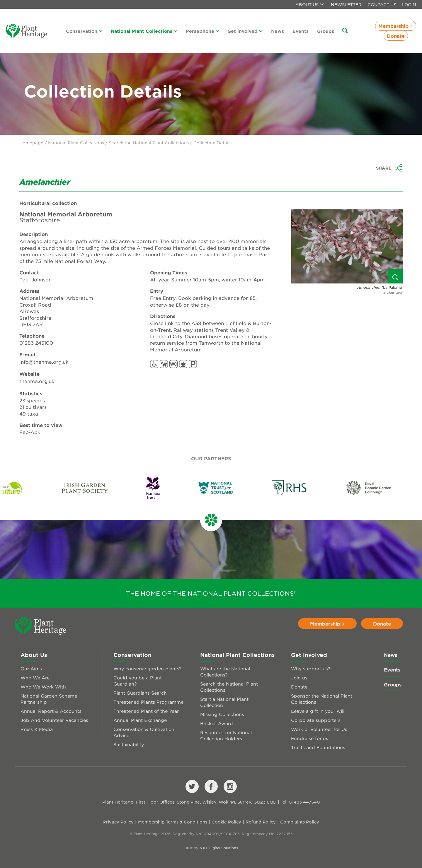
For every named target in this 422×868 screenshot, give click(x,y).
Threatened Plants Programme (148, 702)
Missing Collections (222, 714)
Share (389, 168)
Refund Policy (261, 822)
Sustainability (129, 744)
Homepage (31, 143)
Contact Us (382, 4)
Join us (299, 678)
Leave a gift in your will (318, 711)
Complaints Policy (300, 822)
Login (409, 4)
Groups (326, 31)
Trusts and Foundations (318, 747)
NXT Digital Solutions (219, 848)
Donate (396, 36)
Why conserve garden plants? (148, 668)
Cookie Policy (226, 822)
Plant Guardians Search (140, 693)
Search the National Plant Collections (149, 143)
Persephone (203, 31)
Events (301, 31)
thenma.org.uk (37, 381)
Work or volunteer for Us (319, 729)
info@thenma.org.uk (44, 362)
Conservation (84, 31)
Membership (396, 26)
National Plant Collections (144, 31)
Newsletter (346, 4)
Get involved (245, 31)
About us (309, 4)
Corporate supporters (316, 720)
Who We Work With (43, 687)
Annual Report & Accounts (51, 711)
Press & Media (37, 729)
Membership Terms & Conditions (173, 822)
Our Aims (31, 668)
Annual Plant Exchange (140, 720)
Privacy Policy (118, 822)
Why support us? (311, 668)
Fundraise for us (310, 738)
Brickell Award (217, 723)
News (278, 31)
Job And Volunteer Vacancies (54, 720)
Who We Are (35, 678)
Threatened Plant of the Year (146, 711)
